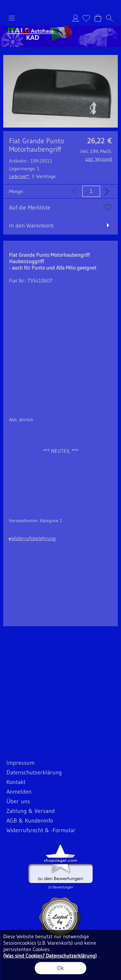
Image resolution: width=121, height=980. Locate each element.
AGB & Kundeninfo (30, 821)
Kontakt (16, 782)
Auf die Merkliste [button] (30, 208)
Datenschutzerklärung (34, 772)
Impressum (20, 763)
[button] (12, 18)
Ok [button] (60, 968)
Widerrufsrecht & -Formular (41, 830)
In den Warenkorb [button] (31, 226)
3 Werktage (32, 176)
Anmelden (76, 18)
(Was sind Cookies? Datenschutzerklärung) (50, 956)
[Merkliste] (86, 18)
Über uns (18, 801)
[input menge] (91, 191)
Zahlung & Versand (31, 811)
